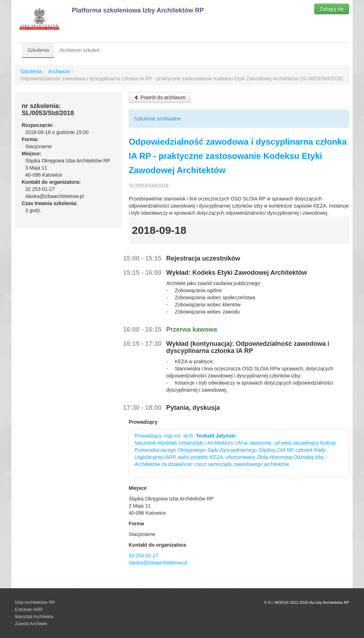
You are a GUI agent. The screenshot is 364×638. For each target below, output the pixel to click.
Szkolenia (38, 50)
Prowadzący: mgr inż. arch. (235, 450)
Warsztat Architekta (34, 617)
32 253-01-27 (143, 556)
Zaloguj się (332, 9)
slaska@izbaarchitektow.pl (158, 563)
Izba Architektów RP (35, 602)
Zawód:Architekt (31, 624)
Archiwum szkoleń (80, 50)
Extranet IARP (29, 610)
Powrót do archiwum (160, 97)
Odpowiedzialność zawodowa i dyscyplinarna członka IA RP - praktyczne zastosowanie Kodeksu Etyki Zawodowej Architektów (238, 156)
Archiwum (59, 71)
